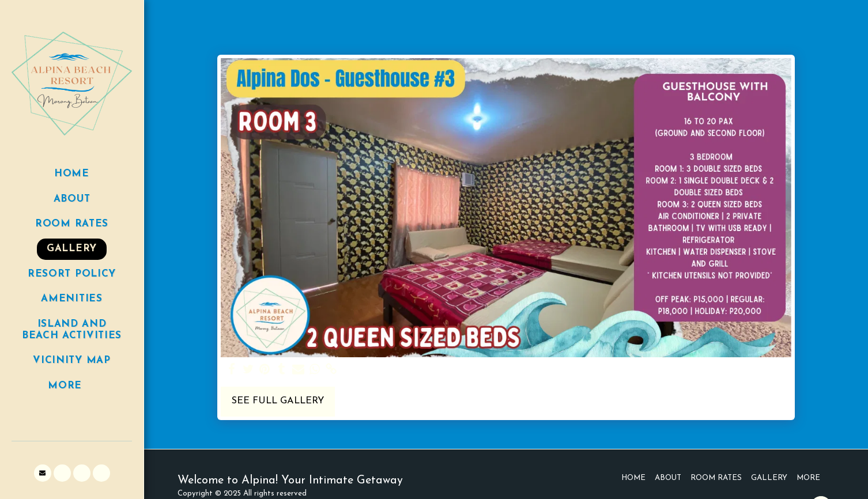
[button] (43, 473)
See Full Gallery (278, 401)
